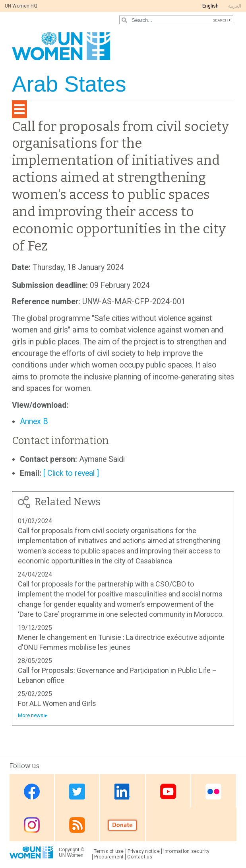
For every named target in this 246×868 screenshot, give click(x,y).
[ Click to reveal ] (71, 473)
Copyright (69, 850)
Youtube (168, 791)
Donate (122, 825)
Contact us (140, 857)
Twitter (77, 791)
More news (31, 715)
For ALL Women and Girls (57, 703)
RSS (77, 825)
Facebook (32, 791)
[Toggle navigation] (19, 109)
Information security (187, 851)
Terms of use (109, 851)
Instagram (32, 825)
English (210, 6)
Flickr (213, 791)
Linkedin (122, 791)
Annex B (34, 421)
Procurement (109, 857)
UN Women (71, 855)
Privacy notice (144, 851)
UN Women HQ (21, 6)
